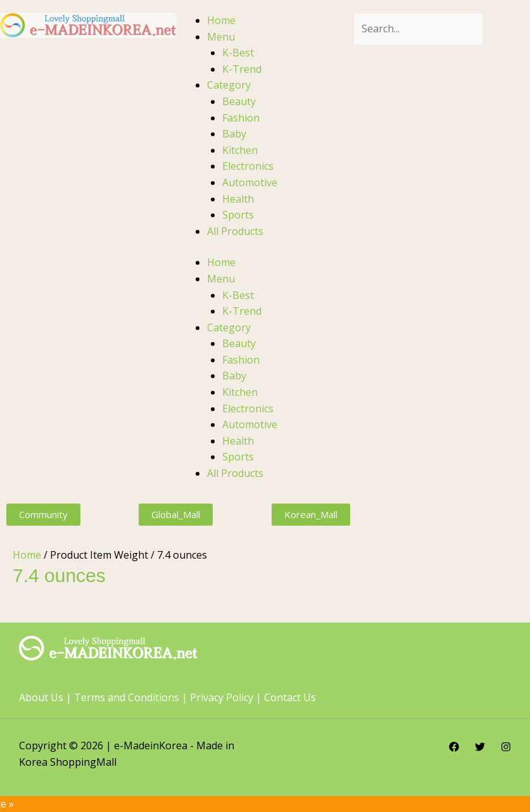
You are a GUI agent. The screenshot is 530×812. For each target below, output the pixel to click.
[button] (43, 515)
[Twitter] (480, 747)
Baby (234, 134)
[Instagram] (506, 747)
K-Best (238, 53)
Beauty (239, 101)
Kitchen (240, 150)
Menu (221, 37)
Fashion (241, 118)
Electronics (248, 166)
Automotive (250, 182)
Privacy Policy (222, 697)
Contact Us (290, 697)
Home (221, 20)
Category (229, 85)
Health (238, 199)
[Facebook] (454, 747)
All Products (235, 231)
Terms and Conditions (127, 697)
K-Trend (242, 69)
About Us (41, 697)
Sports (238, 215)
